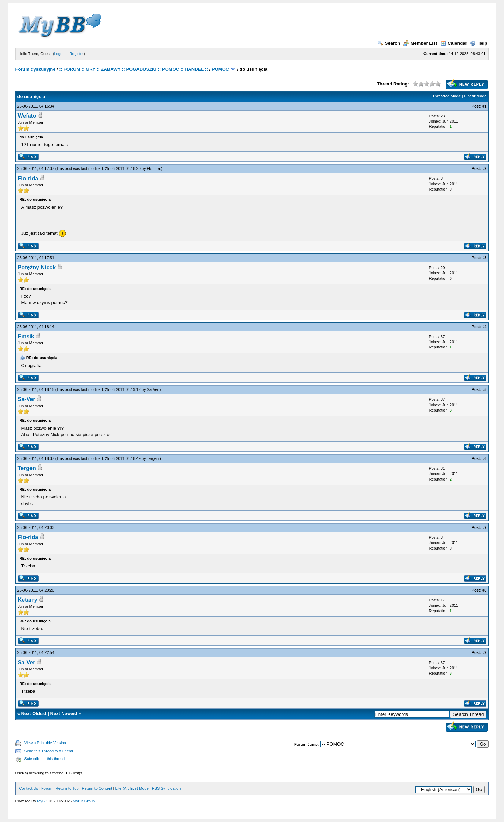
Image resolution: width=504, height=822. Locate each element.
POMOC (220, 69)
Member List (420, 43)
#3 (484, 258)
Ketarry (28, 600)
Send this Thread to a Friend (49, 751)
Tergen (153, 458)
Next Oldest (34, 714)
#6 (484, 458)
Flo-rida (153, 168)
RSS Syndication (166, 788)
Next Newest (64, 714)
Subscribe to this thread (45, 759)
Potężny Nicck (37, 267)
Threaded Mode (446, 96)
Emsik (26, 336)
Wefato (27, 116)
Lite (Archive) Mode (132, 788)
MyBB (42, 801)
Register (77, 54)
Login (59, 54)
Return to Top (67, 788)
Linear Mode (475, 96)
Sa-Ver (153, 389)
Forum (47, 788)
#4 (484, 327)
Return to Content (97, 788)
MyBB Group (84, 801)
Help (479, 43)
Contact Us (29, 788)
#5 (484, 389)
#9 (484, 652)
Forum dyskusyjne (36, 69)
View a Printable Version (45, 743)
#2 (484, 168)
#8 (484, 590)
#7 (484, 527)
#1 (484, 106)
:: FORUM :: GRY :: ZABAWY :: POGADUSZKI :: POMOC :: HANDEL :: (134, 69)
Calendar (454, 43)
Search (389, 43)
